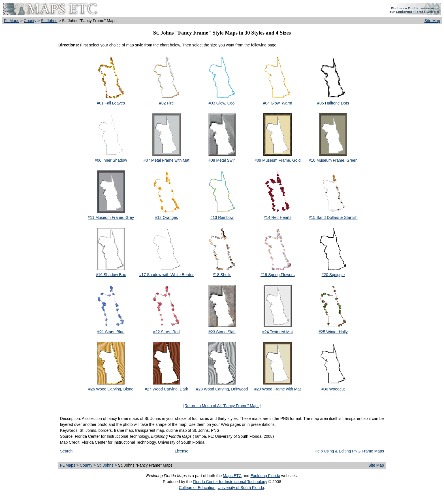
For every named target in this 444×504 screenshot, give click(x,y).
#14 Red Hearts (277, 217)
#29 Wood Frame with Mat (277, 389)
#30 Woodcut (333, 389)
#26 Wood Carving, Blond (111, 389)
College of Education (197, 488)
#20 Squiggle (333, 275)
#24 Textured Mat (277, 332)
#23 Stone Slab (222, 332)
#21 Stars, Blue (111, 332)
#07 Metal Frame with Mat (166, 160)
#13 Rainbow (222, 217)
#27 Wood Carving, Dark (166, 389)
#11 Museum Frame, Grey (111, 217)
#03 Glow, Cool (222, 103)
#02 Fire (166, 103)
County (30, 21)
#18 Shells (222, 275)
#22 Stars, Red (166, 332)
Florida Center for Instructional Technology (230, 482)
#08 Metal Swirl (222, 160)
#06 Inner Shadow (111, 160)
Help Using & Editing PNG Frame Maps (349, 451)
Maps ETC (232, 476)
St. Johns (49, 21)
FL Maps (12, 21)
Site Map (432, 21)
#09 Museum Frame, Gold (278, 160)
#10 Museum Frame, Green (333, 160)
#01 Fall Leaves (111, 103)
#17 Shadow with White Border (166, 275)
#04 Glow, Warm (278, 103)
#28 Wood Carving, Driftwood (222, 389)
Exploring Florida (265, 476)
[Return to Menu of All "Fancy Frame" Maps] (222, 406)
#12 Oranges (166, 217)
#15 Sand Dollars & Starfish (333, 217)
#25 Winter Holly (333, 332)
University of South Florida (241, 488)
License (182, 451)
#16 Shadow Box (111, 275)
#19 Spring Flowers (278, 275)
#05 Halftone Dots (333, 103)
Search (66, 451)
